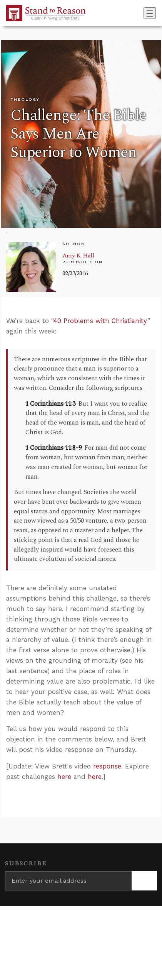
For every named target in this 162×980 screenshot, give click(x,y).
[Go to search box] (141, 13)
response (107, 766)
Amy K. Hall (78, 256)
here (64, 777)
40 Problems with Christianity (100, 321)
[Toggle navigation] (150, 13)
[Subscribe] (144, 881)
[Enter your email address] (68, 881)
